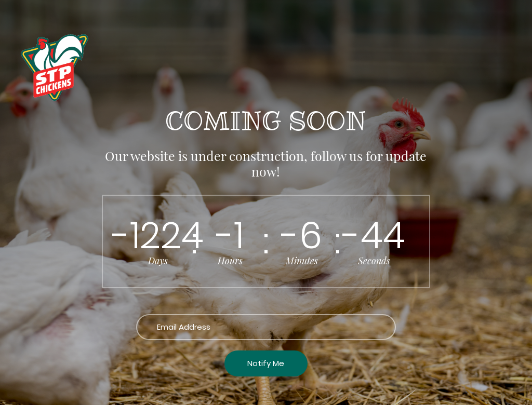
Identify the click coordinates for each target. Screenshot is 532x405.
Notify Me (266, 363)
